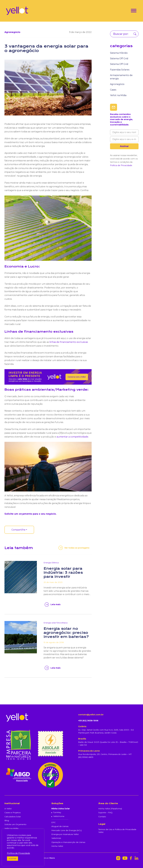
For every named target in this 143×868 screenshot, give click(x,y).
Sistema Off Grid (119, 59)
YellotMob (56, 838)
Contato (102, 817)
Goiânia (82, 726)
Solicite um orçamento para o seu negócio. (30, 514)
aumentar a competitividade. (73, 437)
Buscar (135, 34)
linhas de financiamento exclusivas (68, 342)
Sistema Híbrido (119, 53)
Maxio (52, 858)
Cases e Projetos (12, 812)
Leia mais (56, 604)
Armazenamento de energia (121, 77)
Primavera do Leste (89, 751)
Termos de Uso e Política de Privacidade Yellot (117, 831)
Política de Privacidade (121, 165)
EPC (53, 822)
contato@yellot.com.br (91, 715)
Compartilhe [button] (18, 530)
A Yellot (8, 809)
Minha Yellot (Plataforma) (110, 809)
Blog (7, 820)
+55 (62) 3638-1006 (88, 721)
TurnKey (57, 812)
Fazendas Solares (120, 70)
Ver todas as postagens (77, 548)
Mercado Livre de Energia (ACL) (67, 830)
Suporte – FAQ (105, 812)
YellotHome (59, 816)
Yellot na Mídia (118, 95)
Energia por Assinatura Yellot (65, 834)
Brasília (82, 739)
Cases (113, 90)
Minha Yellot (57, 846)
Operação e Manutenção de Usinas (68, 842)
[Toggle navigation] (134, 11)
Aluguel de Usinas (60, 826)
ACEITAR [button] (12, 859)
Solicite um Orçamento (15, 824)
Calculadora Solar (13, 817)
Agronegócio (117, 84)
